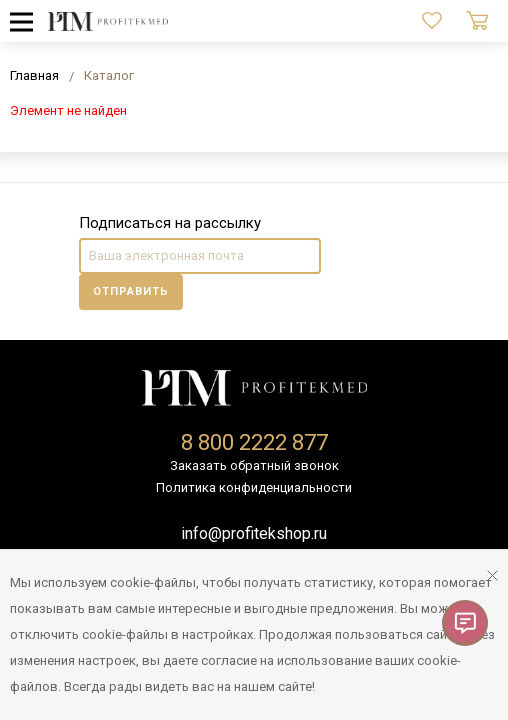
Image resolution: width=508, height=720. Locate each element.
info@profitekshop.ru (254, 533)
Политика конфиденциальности (254, 487)
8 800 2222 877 (254, 442)
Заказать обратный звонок (254, 465)
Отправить (131, 291)
